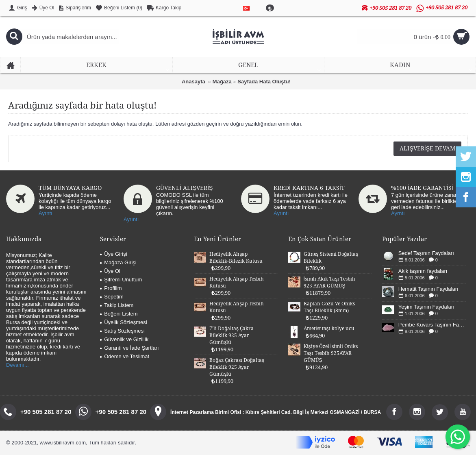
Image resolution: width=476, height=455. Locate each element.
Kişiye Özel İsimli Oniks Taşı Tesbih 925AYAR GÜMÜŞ (331, 353)
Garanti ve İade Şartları (129, 348)
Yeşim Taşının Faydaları (426, 307)
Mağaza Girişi (118, 262)
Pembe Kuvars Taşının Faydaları (432, 325)
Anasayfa (193, 82)
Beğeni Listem (119, 314)
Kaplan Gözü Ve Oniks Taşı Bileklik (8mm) (329, 307)
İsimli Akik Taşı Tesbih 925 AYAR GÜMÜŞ (329, 282)
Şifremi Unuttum (121, 280)
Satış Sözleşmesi (122, 331)
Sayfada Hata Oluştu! (264, 82)
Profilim (111, 288)
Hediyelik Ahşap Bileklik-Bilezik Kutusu (236, 258)
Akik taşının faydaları (423, 271)
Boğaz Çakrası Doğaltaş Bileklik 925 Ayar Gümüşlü (237, 367)
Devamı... (17, 365)
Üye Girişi (113, 254)
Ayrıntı (131, 219)
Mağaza (222, 82)
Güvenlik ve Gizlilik (124, 339)
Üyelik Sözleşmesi (123, 322)
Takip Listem (117, 305)
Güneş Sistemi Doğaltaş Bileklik (331, 258)
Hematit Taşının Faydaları (428, 289)
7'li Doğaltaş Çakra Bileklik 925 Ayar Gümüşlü (231, 335)
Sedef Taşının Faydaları (426, 253)
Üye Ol (110, 271)
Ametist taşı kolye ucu (329, 329)
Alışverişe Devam (427, 148)
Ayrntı (46, 213)
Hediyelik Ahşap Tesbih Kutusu (237, 282)
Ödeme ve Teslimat (125, 356)
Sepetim (112, 297)
